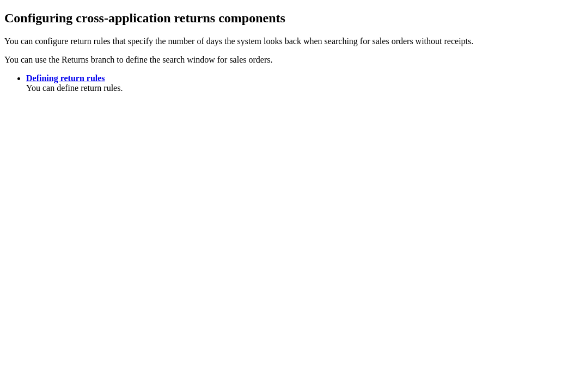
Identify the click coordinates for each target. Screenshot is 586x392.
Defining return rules (66, 78)
